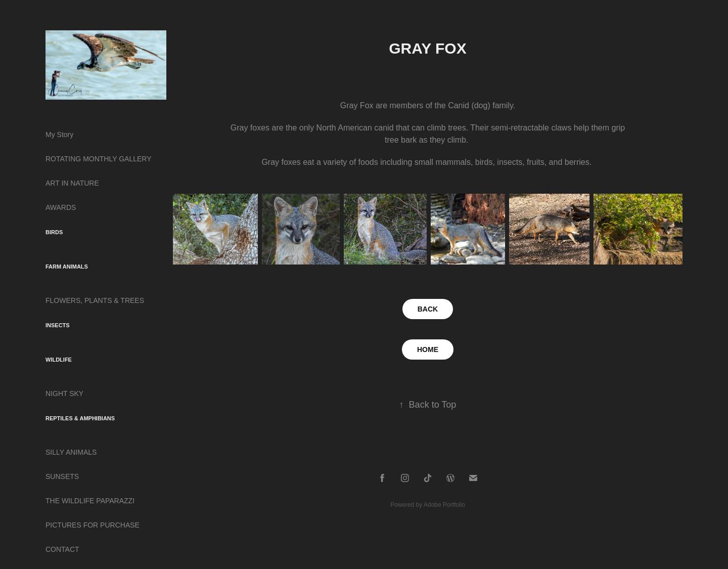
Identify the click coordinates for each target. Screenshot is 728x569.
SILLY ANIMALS (71, 452)
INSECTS (58, 325)
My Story (59, 135)
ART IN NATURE (72, 183)
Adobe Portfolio (444, 505)
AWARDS (61, 207)
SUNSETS (62, 476)
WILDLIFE (59, 360)
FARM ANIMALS (67, 267)
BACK (428, 309)
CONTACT (62, 549)
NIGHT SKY (64, 393)
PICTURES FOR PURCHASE (93, 525)
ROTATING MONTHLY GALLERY (99, 159)
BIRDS (54, 232)
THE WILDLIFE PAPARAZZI (90, 501)
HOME (428, 349)
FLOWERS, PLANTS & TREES (95, 300)
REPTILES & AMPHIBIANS (80, 418)
